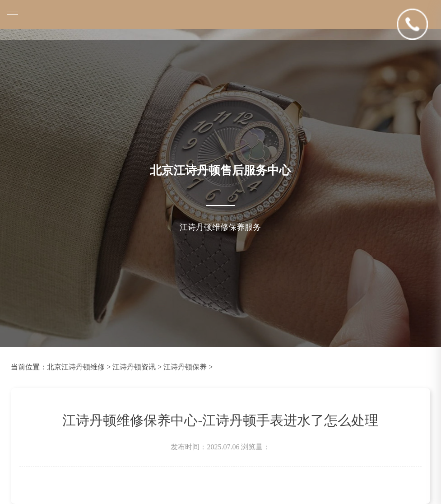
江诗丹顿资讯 (134, 367)
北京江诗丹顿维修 (76, 367)
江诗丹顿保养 (185, 367)
